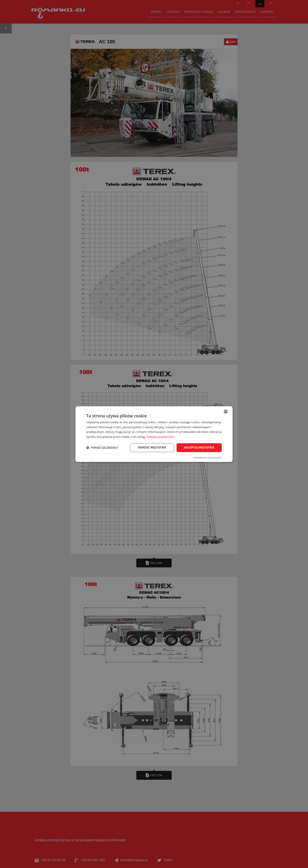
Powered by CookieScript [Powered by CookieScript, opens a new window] (207, 458)
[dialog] (154, 434)
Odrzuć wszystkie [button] (152, 447)
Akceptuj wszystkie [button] (199, 447)
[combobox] (226, 411)
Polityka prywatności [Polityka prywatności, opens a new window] (160, 437)
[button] (102, 448)
